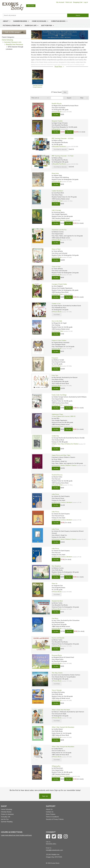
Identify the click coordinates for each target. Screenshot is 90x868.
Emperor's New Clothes (59, 340)
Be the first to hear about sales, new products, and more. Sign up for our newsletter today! (45, 790)
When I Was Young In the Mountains (63, 727)
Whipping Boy (56, 766)
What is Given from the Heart (61, 710)
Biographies (57, 129)
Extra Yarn (55, 375)
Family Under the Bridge (59, 395)
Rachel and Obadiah (58, 638)
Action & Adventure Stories (62, 220)
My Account (60, 2)
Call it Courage (56, 210)
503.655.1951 (51, 844)
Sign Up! (45, 796)
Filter (82, 98)
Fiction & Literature (11, 26)
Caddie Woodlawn (57, 191)
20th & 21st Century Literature (63, 502)
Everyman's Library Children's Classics (65, 465)
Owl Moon (55, 618)
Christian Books (58, 21)
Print (65, 92)
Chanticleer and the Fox (59, 230)
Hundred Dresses (57, 475)
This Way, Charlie (57, 673)
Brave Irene (55, 173)
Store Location (31, 6)
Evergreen (55, 358)
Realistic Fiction (58, 201)
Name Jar (55, 584)
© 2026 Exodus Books (53, 863)
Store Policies (51, 814)
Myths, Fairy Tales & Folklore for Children (66, 444)
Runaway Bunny (57, 655)
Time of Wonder (57, 690)
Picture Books (57, 112)
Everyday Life (31, 26)
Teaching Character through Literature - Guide (38, 87)
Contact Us (50, 812)
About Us (49, 809)
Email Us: (49, 848)
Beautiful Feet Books (60, 147)
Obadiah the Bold (57, 601)
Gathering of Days (57, 414)
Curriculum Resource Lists (13, 42)
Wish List (69, 2)
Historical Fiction (58, 331)
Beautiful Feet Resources (15, 44)
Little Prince (55, 494)
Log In (86, 2)
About (6, 21)
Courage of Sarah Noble (59, 284)
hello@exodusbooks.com (54, 850)
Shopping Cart (78, 2)
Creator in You (56, 304)
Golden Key (55, 436)
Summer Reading (20, 21)
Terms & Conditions (52, 817)
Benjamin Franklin (57, 121)
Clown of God (56, 249)
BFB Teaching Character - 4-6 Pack (63, 138)
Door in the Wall (57, 321)
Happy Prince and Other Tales (61, 455)
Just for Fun (47, 26)
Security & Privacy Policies (55, 819)
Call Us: (48, 842)
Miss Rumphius (56, 566)
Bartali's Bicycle (57, 104)
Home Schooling (39, 21)
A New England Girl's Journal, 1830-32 (64, 416)
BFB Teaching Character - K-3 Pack (63, 156)
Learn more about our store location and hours (16, 835)
